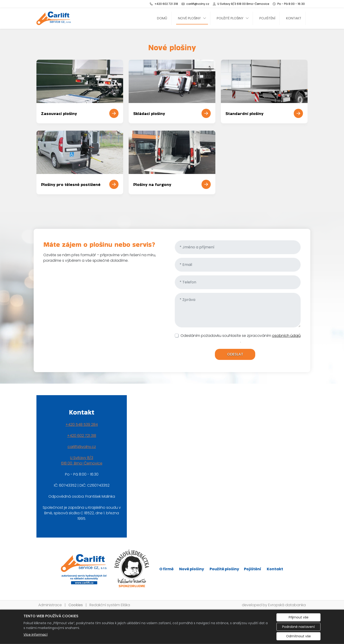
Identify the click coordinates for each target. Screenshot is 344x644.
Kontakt (294, 18)
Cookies (76, 605)
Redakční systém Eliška (110, 605)
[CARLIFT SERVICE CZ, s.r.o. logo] (54, 18)
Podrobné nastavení (298, 627)
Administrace (50, 605)
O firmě (166, 569)
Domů (162, 18)
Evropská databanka (287, 605)
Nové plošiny (189, 18)
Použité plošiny (230, 18)
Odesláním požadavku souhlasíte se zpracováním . (241, 338)
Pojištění (267, 18)
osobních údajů (286, 336)
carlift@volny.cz (82, 447)
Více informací (36, 635)
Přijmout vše (299, 617)
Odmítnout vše (298, 636)
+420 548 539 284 (82, 425)
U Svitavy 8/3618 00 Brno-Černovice (82, 460)
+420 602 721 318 (82, 436)
